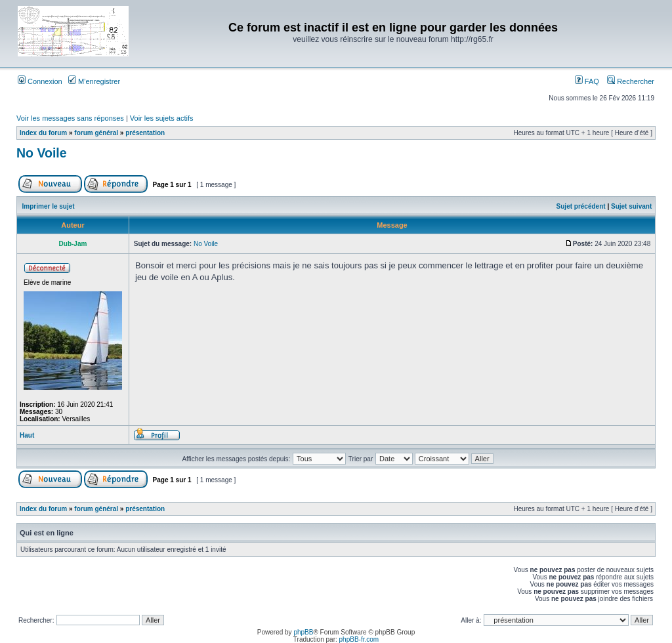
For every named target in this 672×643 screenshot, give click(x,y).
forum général (96, 133)
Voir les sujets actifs (162, 118)
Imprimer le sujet (49, 206)
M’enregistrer (94, 81)
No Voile (42, 153)
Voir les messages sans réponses (70, 118)
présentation (145, 133)
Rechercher (631, 81)
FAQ (587, 81)
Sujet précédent (581, 206)
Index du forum (43, 133)
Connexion (40, 81)
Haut (27, 435)
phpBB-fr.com (359, 639)
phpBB (303, 632)
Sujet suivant (631, 206)
